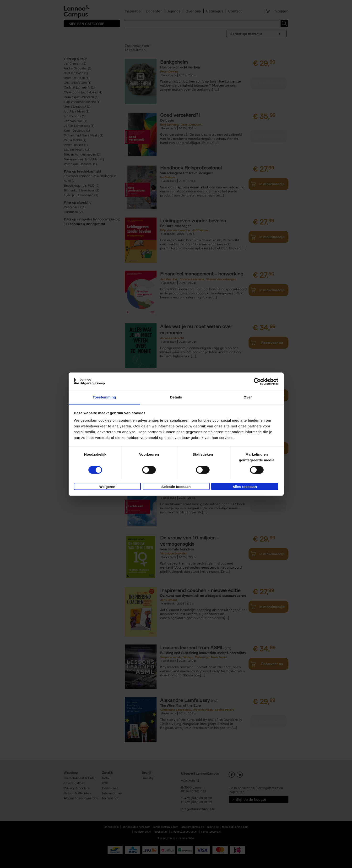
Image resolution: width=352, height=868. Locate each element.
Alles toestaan (245, 487)
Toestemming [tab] (104, 397)
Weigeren (107, 487)
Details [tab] (176, 397)
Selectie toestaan (176, 487)
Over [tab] (248, 397)
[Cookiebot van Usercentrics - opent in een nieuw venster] (257, 381)
